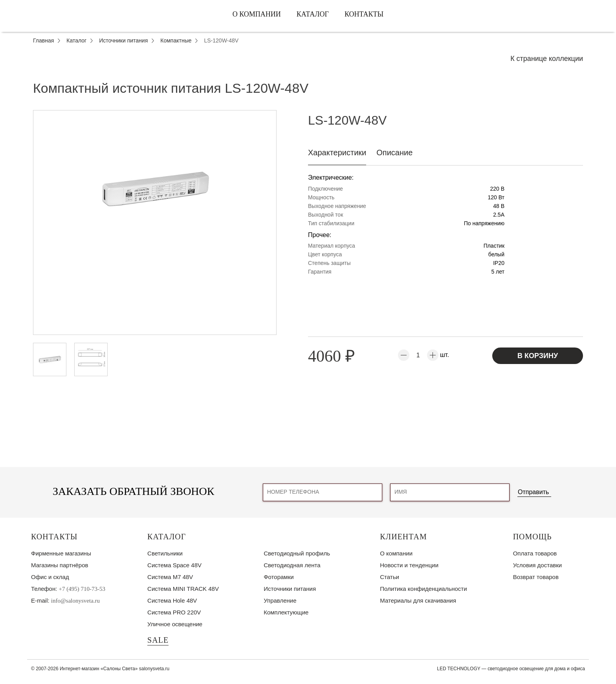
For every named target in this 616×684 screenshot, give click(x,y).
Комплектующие (286, 612)
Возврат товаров (536, 577)
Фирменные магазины (61, 553)
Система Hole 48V (172, 600)
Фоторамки (279, 577)
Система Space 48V (174, 565)
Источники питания (290, 589)
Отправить (533, 492)
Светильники (165, 553)
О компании (257, 14)
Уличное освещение (175, 624)
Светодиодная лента (292, 565)
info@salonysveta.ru (75, 601)
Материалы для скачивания (418, 600)
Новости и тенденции (409, 565)
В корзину (538, 356)
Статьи (390, 577)
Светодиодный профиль (297, 553)
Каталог (313, 14)
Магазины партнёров (60, 565)
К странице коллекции (547, 59)
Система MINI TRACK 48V (183, 589)
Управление (280, 600)
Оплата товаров (535, 553)
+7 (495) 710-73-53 (82, 589)
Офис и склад (50, 577)
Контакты (364, 14)
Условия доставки (537, 565)
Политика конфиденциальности (423, 589)
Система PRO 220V (174, 612)
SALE (158, 640)
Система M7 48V (170, 577)
